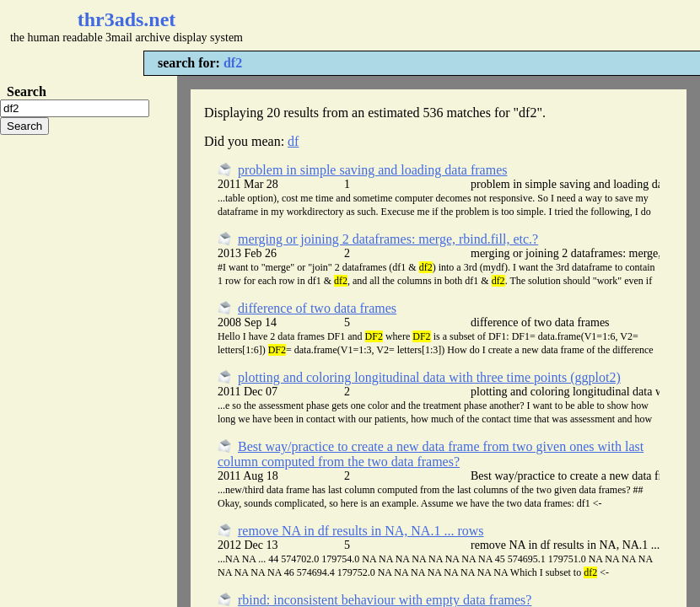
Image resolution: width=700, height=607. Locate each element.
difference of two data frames (317, 308)
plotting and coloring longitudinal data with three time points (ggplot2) (429, 377)
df (293, 141)
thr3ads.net (127, 19)
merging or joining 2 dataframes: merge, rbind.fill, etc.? (388, 239)
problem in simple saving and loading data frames (372, 170)
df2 (233, 63)
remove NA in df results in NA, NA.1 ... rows (361, 531)
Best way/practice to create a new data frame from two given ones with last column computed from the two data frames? (431, 454)
